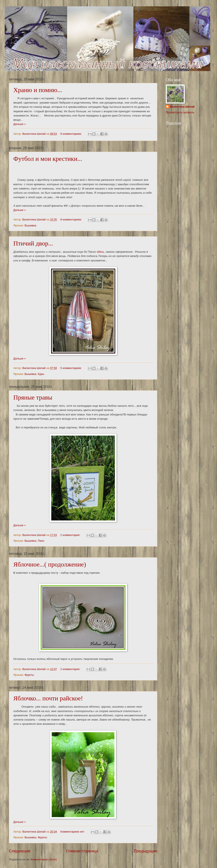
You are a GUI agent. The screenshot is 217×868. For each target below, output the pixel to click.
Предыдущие (146, 851)
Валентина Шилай (182, 107)
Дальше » (19, 124)
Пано (41, 541)
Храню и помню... (38, 90)
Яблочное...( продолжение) (50, 564)
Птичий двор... (33, 243)
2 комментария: (71, 535)
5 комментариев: (71, 368)
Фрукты (29, 675)
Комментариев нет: (73, 832)
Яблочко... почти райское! (48, 698)
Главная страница (82, 851)
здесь (100, 252)
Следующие (20, 851)
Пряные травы (33, 397)
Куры (41, 374)
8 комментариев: (71, 134)
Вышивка (30, 225)
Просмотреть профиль (180, 112)
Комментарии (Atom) (44, 859)
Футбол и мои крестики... (48, 159)
